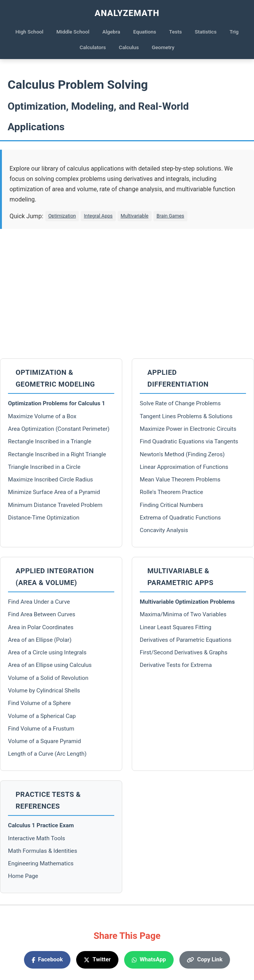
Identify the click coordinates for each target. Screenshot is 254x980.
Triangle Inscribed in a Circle (44, 467)
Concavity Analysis (164, 530)
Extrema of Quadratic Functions (180, 518)
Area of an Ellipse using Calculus (50, 665)
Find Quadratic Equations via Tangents (189, 441)
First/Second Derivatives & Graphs (184, 652)
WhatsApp (149, 959)
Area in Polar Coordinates (41, 627)
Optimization (62, 216)
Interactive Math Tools (37, 838)
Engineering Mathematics (41, 863)
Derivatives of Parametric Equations (186, 640)
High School (30, 32)
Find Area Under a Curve (39, 602)
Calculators (93, 47)
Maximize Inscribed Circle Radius (50, 480)
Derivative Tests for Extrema (176, 665)
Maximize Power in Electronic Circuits (188, 429)
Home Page (23, 876)
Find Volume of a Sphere (39, 703)
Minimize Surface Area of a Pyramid (54, 492)
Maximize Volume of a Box (42, 416)
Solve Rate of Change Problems (180, 403)
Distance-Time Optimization (44, 518)
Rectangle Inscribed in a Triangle (50, 441)
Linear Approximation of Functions (184, 467)
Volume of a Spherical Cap (42, 716)
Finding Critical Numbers (172, 505)
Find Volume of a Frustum (41, 729)
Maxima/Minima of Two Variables (183, 614)
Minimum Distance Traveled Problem (55, 505)
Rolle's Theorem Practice (171, 492)
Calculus (129, 47)
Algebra (111, 32)
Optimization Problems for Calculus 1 (57, 403)
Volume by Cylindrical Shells (44, 691)
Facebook (47, 959)
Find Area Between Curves (42, 614)
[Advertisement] (127, 294)
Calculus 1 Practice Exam (41, 825)
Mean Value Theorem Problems (180, 480)
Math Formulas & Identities (43, 851)
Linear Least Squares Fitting (176, 627)
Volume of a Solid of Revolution (48, 678)
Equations (145, 32)
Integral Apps (98, 216)
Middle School (73, 32)
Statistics (206, 32)
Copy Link (205, 959)
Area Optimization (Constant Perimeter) (59, 429)
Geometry (163, 47)
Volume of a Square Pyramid (45, 741)
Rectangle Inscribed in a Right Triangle (57, 454)
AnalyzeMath (127, 13)
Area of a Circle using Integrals (47, 652)
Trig (234, 32)
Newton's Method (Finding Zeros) (182, 454)
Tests (175, 32)
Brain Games (170, 216)
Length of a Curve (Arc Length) (47, 754)
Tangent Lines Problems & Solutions (186, 416)
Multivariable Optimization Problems (187, 602)
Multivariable (135, 216)
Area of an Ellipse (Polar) (40, 640)
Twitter (97, 959)
